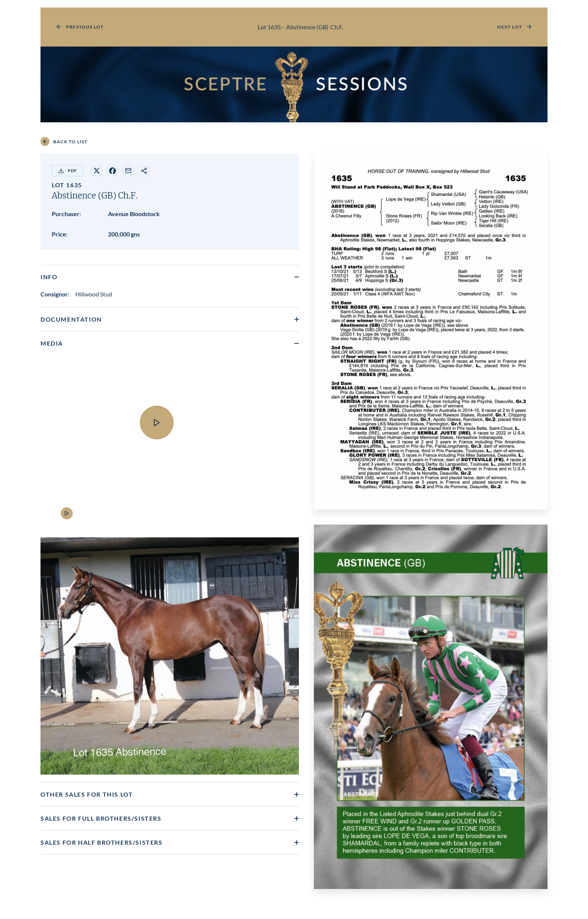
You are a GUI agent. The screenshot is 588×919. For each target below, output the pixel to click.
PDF (67, 171)
